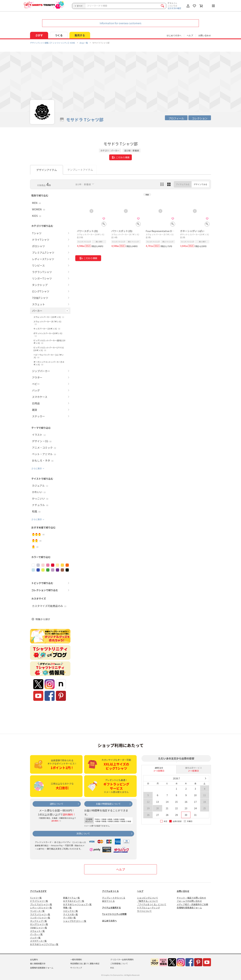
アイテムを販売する (111, 908)
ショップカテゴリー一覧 (75, 921)
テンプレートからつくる (114, 898)
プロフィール (176, 118)
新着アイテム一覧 (71, 898)
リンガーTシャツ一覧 (40, 918)
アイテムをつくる (110, 891)
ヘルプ (190, 35)
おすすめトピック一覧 (74, 901)
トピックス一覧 (71, 911)
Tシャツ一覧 (36, 898)
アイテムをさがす (38, 891)
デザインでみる (200, 184)
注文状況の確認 (174, 8)
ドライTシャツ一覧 (39, 901)
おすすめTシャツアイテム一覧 (44, 944)
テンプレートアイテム (80, 170)
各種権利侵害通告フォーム (189, 908)
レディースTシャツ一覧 (41, 908)
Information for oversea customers (120, 23)
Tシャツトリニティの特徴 (114, 914)
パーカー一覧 (36, 934)
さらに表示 (37, 468)
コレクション (200, 118)
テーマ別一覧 (69, 918)
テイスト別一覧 (71, 914)
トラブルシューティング (148, 908)
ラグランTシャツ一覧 (40, 914)
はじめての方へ (109, 921)
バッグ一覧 (35, 938)
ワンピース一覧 (37, 911)
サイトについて (144, 911)
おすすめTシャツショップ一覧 (77, 904)
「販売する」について (147, 901)
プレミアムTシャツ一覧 (41, 904)
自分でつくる (108, 901)
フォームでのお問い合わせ (189, 901)
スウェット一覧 (37, 931)
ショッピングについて (147, 898)
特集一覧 (67, 908)
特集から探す (43, 619)
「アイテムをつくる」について (152, 904)
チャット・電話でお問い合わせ (191, 898)
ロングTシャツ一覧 (39, 924)
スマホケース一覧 (38, 941)
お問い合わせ (205, 35)
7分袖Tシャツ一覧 (39, 928)
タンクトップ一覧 (38, 921)
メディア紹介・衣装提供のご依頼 (192, 904)
